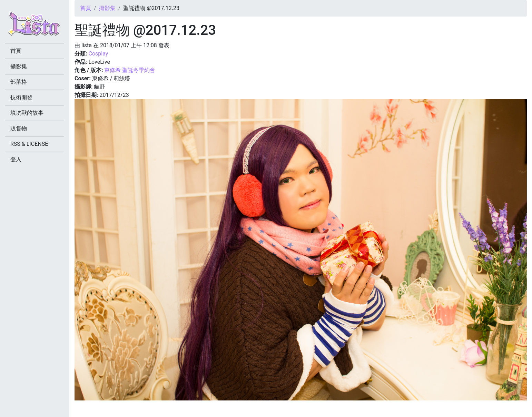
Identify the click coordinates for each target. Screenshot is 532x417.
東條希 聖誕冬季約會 (130, 70)
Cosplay (98, 54)
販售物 (19, 128)
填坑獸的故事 (27, 113)
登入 (16, 159)
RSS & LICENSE (29, 144)
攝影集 (107, 8)
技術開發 (21, 97)
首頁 (86, 8)
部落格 (19, 82)
